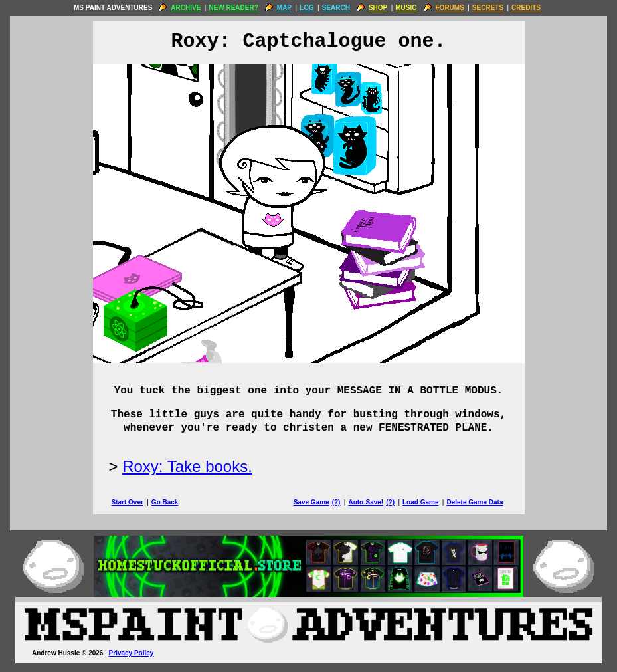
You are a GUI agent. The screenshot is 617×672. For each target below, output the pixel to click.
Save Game (311, 502)
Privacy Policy (132, 653)
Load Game (420, 502)
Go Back (165, 502)
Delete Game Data (475, 502)
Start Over (128, 502)
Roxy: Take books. (187, 466)
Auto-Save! (366, 502)
